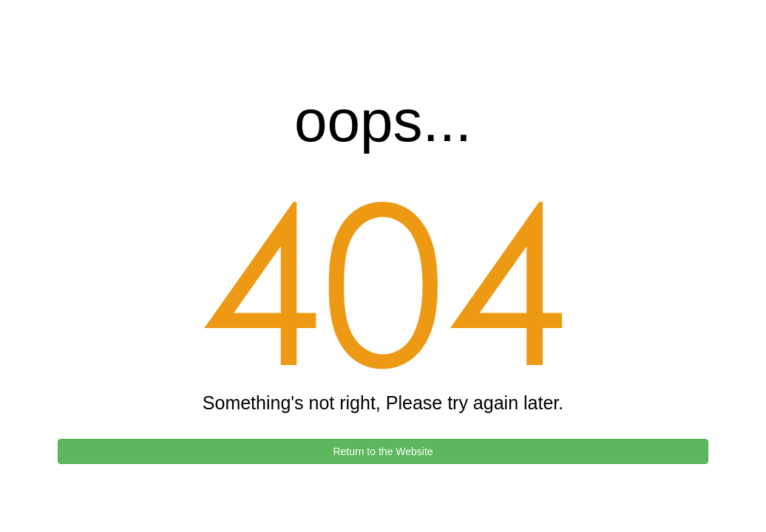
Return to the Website (383, 451)
